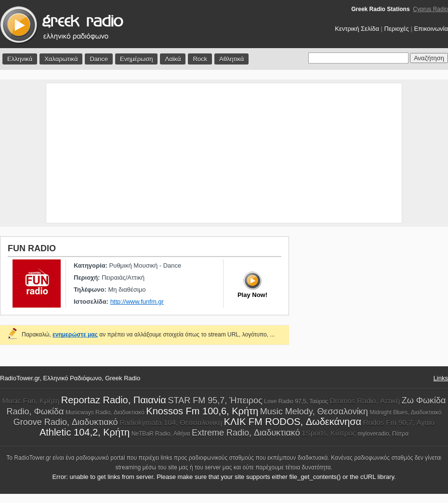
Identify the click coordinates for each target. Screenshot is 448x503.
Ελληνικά (20, 59)
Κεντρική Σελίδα (357, 29)
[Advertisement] (224, 153)
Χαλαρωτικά (61, 59)
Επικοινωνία (431, 29)
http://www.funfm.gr (137, 302)
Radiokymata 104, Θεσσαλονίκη (171, 422)
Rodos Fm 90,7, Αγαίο (399, 422)
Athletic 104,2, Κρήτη (85, 432)
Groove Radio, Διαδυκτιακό (66, 422)
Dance (99, 59)
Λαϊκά (173, 59)
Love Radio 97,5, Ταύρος (296, 401)
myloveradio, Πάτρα (383, 434)
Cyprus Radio (430, 9)
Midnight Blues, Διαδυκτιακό (405, 413)
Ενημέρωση (137, 59)
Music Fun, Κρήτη (31, 401)
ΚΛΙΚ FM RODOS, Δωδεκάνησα (293, 422)
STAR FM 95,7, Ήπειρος (215, 400)
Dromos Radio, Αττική (365, 401)
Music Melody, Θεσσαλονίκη (314, 412)
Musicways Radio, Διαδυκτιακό (105, 413)
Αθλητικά (231, 59)
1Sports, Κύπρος (329, 433)
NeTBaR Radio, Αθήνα (161, 434)
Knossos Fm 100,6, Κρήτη (202, 411)
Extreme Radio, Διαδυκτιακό (246, 433)
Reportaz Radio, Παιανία (114, 400)
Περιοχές (397, 29)
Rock (200, 59)
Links (441, 378)
